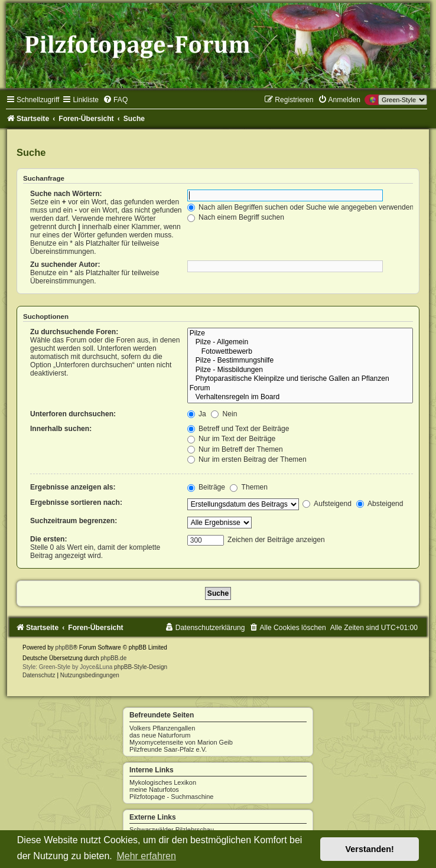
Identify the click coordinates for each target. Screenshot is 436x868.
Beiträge (206, 487)
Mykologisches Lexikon (163, 782)
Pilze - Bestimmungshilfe (300, 361)
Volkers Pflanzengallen (162, 728)
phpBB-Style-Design (141, 667)
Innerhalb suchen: (61, 429)
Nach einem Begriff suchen (236, 217)
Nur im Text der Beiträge (232, 439)
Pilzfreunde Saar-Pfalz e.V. (168, 749)
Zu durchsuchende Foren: (74, 332)
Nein (224, 414)
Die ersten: (49, 539)
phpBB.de (113, 658)
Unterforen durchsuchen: (73, 414)
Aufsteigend (327, 504)
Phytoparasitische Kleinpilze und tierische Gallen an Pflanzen (300, 379)
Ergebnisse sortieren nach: (76, 502)
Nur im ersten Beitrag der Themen (247, 459)
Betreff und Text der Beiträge (238, 429)
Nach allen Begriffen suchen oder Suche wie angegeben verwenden (301, 207)
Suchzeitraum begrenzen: (74, 521)
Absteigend (380, 504)
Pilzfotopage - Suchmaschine (171, 797)
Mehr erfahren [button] (146, 856)
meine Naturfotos (154, 789)
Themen (249, 487)
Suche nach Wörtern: (66, 194)
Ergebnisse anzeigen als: (73, 487)
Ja (197, 414)
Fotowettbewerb (300, 352)
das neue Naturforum (160, 735)
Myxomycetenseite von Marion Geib (181, 742)
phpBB (64, 647)
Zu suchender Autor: (65, 265)
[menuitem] (115, 100)
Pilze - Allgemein (300, 342)
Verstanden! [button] (370, 849)
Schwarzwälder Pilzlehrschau (172, 830)
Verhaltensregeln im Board (300, 397)
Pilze (300, 334)
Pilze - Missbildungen (300, 370)
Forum (300, 389)
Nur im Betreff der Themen (235, 449)
